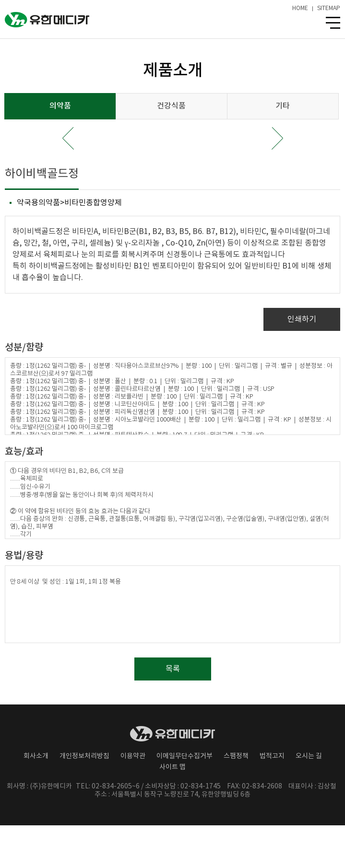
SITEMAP (329, 9)
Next (277, 138)
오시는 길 (309, 756)
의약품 (60, 106)
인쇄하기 (302, 319)
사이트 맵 (172, 767)
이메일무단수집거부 (184, 756)
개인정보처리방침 (84, 756)
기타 (283, 106)
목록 (173, 669)
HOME (300, 9)
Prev (68, 138)
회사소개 (36, 756)
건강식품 (171, 106)
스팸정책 (236, 756)
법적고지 (272, 756)
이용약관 (133, 756)
